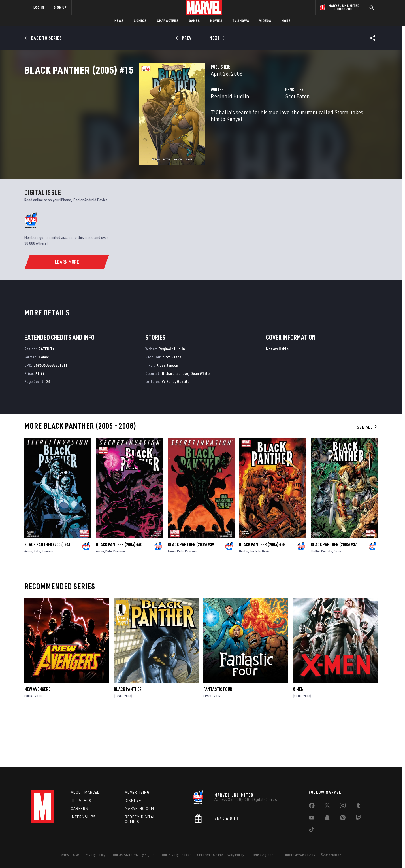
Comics (140, 21)
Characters (168, 21)
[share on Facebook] (312, 807)
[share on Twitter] (327, 807)
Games (194, 21)
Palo (37, 602)
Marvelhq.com (139, 809)
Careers (79, 809)
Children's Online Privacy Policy (221, 855)
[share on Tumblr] (358, 807)
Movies (216, 21)
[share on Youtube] (312, 819)
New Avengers (37, 740)
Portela (255, 602)
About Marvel (85, 792)
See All (367, 478)
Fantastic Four (218, 740)
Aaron (28, 602)
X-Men (298, 740)
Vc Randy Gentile (176, 433)
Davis (266, 602)
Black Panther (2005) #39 (191, 596)
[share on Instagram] (343, 807)
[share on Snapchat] (327, 819)
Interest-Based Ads (300, 855)
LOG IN (39, 7)
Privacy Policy (95, 855)
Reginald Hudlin (150, 121)
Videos (265, 21)
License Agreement (265, 855)
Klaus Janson (167, 416)
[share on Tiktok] (312, 831)
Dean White (200, 424)
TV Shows (241, 21)
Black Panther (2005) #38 (262, 596)
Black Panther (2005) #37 (334, 596)
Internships (83, 817)
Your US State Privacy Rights (133, 855)
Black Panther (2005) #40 (119, 596)
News (119, 21)
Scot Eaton (257, 121)
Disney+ (133, 801)
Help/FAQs (81, 801)
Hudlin (244, 602)
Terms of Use (69, 855)
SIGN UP (60, 7)
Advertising (137, 792)
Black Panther (128, 740)
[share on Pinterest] (343, 819)
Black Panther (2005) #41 (47, 596)
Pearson (47, 602)
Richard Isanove (175, 424)
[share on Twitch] (358, 819)
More (286, 21)
